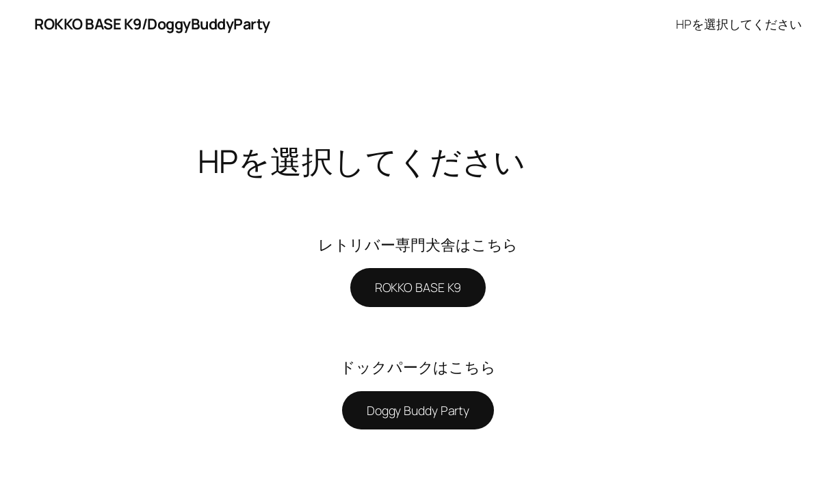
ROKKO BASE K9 (418, 287)
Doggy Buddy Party (418, 410)
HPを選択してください (739, 24)
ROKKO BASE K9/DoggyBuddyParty (152, 24)
